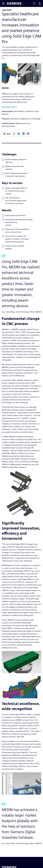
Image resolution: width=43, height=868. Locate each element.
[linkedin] (23, 134)
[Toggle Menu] (3, 3)
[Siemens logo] (14, 3)
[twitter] (14, 134)
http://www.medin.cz (9, 107)
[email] (28, 134)
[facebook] (19, 134)
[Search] (34, 3)
